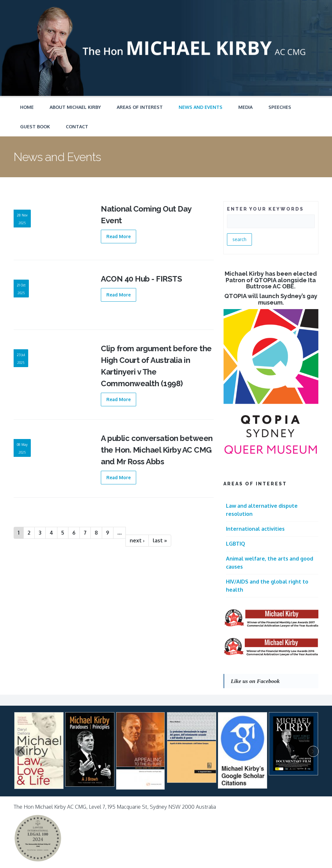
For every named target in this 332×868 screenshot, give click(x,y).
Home (27, 107)
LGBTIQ (236, 544)
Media (245, 107)
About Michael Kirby (75, 107)
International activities (255, 529)
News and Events (201, 107)
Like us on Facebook (255, 681)
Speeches (280, 107)
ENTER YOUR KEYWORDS (265, 209)
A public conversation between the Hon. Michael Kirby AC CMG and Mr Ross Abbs (157, 450)
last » (160, 540)
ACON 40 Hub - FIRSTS (141, 279)
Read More (119, 236)
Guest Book (35, 127)
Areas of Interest (140, 107)
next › (137, 540)
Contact (77, 127)
